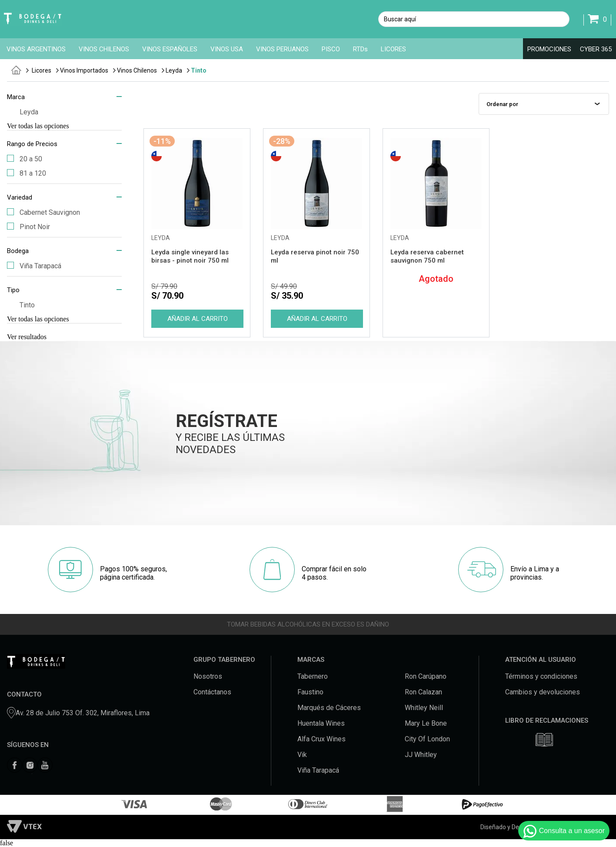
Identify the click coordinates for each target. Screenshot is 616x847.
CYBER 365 (596, 49)
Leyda (174, 70)
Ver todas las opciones (38, 126)
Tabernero (313, 676)
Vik (302, 755)
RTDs (360, 49)
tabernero (16, 70)
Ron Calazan (423, 692)
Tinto (199, 70)
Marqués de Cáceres (329, 708)
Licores (42, 70)
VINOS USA (227, 49)
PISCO (331, 49)
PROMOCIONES (549, 49)
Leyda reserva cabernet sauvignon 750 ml (427, 256)
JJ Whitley (421, 755)
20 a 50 (25, 159)
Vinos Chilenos (137, 70)
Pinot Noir (28, 227)
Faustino (310, 692)
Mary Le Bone (426, 723)
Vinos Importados (84, 70)
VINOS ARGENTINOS (36, 49)
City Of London (427, 739)
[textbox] (474, 19)
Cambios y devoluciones (543, 692)
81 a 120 (27, 173)
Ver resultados (27, 337)
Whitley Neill (424, 708)
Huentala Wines (321, 723)
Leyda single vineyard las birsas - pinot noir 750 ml (190, 256)
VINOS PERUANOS (282, 49)
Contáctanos (212, 692)
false (7, 843)
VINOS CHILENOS (104, 49)
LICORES (393, 49)
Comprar (197, 319)
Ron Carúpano (426, 676)
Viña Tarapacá (34, 266)
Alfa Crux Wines (321, 739)
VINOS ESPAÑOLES (170, 49)
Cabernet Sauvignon (43, 212)
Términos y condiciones (541, 676)
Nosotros (208, 676)
